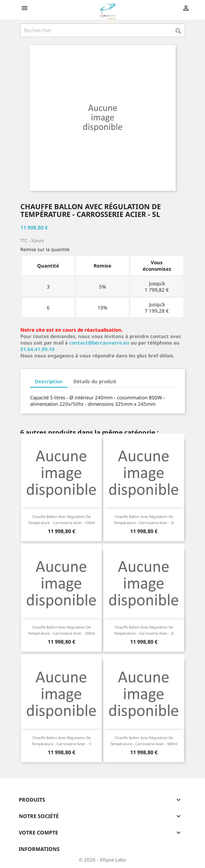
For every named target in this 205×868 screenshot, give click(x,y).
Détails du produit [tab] (95, 381)
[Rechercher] (103, 30)
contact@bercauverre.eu (99, 343)
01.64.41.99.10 (37, 349)
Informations (39, 849)
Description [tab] (49, 381)
